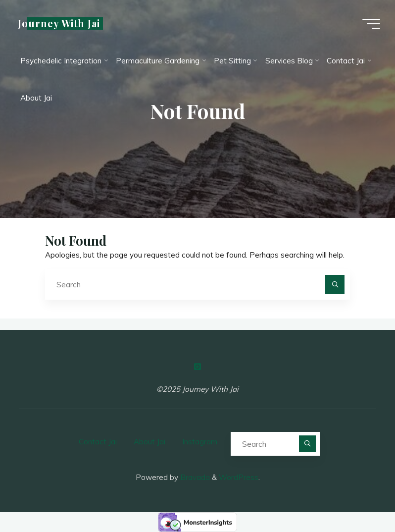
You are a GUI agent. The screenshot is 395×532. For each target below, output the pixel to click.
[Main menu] (371, 24)
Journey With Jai (59, 23)
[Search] (335, 285)
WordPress (239, 477)
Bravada (194, 477)
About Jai (149, 442)
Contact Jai (98, 442)
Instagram (200, 442)
